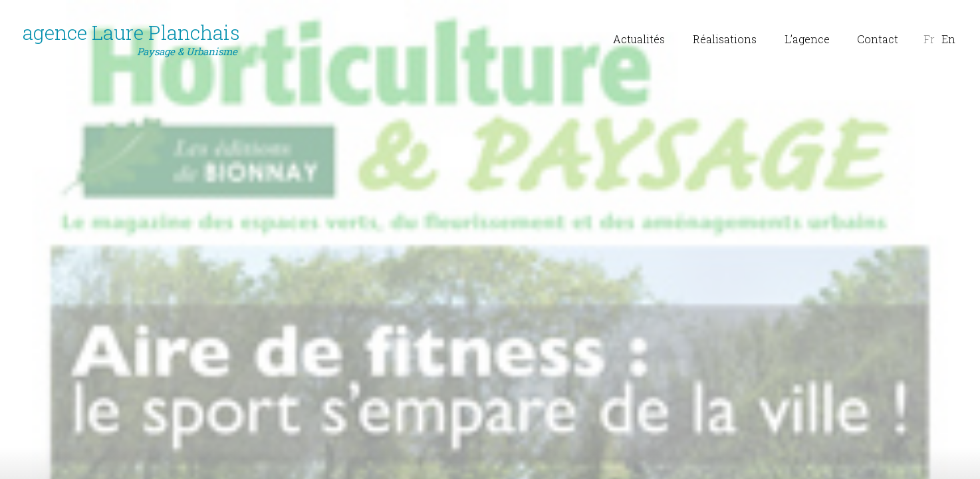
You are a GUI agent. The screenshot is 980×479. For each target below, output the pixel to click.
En (948, 39)
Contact (878, 39)
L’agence (807, 39)
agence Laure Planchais (131, 39)
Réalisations (725, 39)
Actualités (639, 39)
